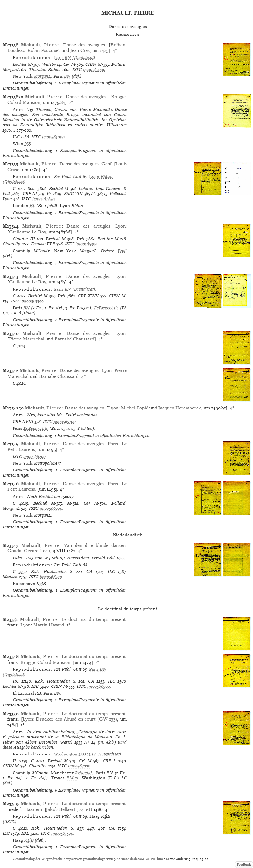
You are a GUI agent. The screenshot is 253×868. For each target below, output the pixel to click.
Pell (6, 194)
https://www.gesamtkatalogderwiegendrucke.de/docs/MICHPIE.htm (114, 859)
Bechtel (20, 64)
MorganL (42, 76)
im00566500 (51, 577)
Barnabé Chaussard (74, 339)
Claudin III (24, 239)
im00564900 (53, 137)
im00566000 (51, 508)
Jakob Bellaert (61, 809)
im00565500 (33, 301)
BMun (72, 778)
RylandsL (84, 773)
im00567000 (79, 766)
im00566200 (34, 456)
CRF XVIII (88, 296)
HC (16, 681)
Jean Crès (80, 50)
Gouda (14, 551)
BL (32, 206)
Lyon (120, 226)
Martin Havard (49, 625)
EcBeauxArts (106, 308)
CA (90, 572)
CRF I (109, 761)
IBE (35, 686)
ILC (16, 137)
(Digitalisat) (75, 58)
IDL (25, 833)
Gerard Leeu (37, 551)
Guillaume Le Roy (28, 232)
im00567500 (62, 833)
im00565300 (86, 244)
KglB (29, 840)
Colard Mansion (24, 102)
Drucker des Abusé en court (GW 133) (76, 719)
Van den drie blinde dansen (95, 545)
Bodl (122, 251)
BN (67, 76)
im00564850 (43, 199)
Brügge (118, 97)
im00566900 (99, 686)
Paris (113, 444)
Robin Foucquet (44, 50)
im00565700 (65, 422)
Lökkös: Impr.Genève (99, 188)
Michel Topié (135, 408)
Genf (106, 164)
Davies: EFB (43, 244)
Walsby (49, 64)
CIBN (91, 64)
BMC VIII (73, 194)
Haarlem (33, 809)
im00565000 (94, 69)
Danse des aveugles (84, 45)
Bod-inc (105, 239)
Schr (32, 188)
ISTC (77, 69)
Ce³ (66, 64)
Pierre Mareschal (27, 339)
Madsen (10, 577)
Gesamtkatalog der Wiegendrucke (38, 859)
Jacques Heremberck (180, 408)
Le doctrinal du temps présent (93, 619)
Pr (49, 194)
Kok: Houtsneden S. (52, 572)
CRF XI (30, 194)
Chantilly (11, 244)
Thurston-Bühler (45, 69)
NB (28, 144)
